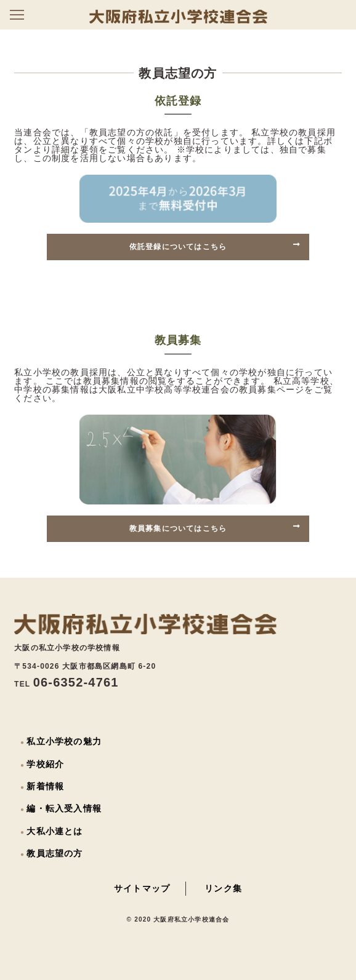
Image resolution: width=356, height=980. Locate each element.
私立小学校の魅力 (64, 741)
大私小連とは (55, 831)
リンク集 (223, 888)
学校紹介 (45, 764)
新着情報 (45, 786)
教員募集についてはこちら (215, 528)
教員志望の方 (55, 853)
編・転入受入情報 (64, 808)
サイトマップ (142, 888)
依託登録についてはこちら (215, 246)
